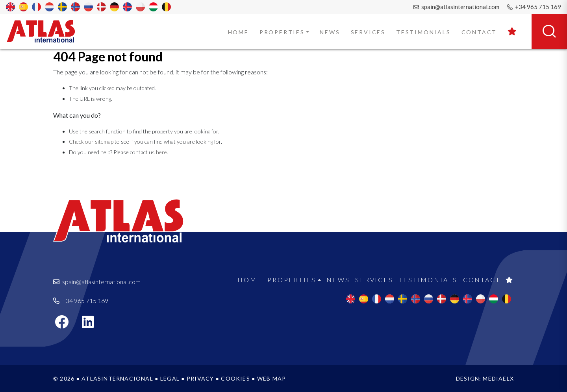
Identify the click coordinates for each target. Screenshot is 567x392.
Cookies (235, 378)
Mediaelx (498, 378)
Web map (271, 378)
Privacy (200, 378)
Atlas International (46, 31)
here (161, 152)
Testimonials (423, 32)
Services (368, 32)
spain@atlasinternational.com (456, 7)
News (330, 32)
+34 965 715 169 (534, 7)
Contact (479, 32)
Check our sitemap (91, 141)
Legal (170, 378)
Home (238, 32)
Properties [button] (282, 32)
